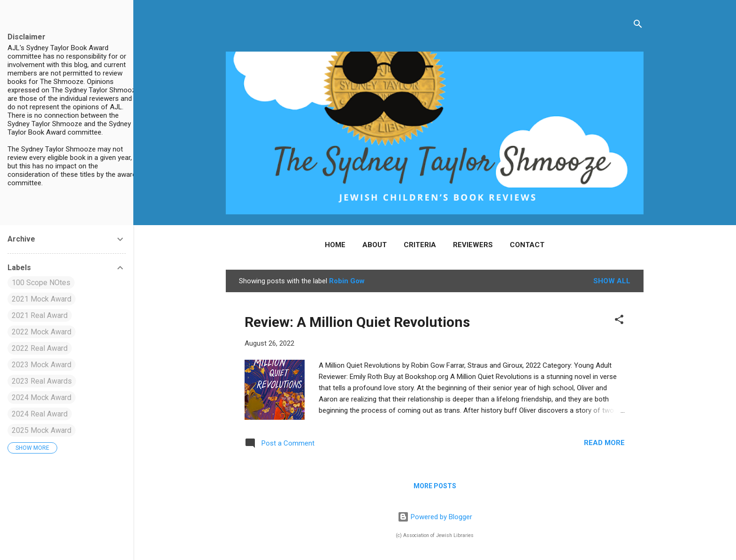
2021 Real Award (40, 315)
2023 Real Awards (42, 381)
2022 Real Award (40, 348)
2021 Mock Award (42, 299)
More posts (435, 486)
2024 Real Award (40, 414)
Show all (612, 281)
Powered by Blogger (435, 517)
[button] (619, 321)
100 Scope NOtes (41, 283)
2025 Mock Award (42, 430)
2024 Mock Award (42, 397)
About (375, 245)
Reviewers (473, 245)
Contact (527, 245)
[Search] (638, 26)
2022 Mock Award (42, 332)
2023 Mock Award (42, 365)
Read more (604, 443)
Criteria (420, 245)
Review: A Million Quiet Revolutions (357, 322)
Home (335, 245)
